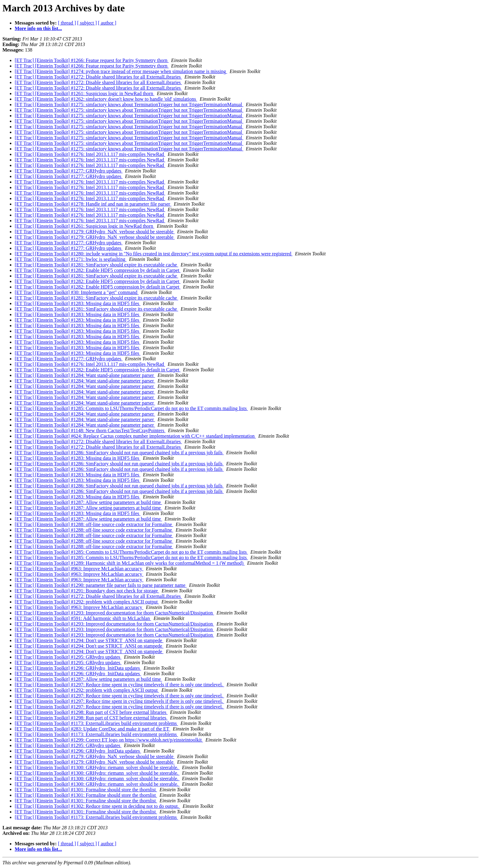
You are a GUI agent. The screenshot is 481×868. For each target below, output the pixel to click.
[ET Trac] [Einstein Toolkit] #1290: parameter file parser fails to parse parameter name (101, 585)
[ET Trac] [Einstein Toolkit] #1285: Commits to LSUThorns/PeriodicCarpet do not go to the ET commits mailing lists (131, 408)
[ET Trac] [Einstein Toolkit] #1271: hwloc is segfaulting (71, 259)
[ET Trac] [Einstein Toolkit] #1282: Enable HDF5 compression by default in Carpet (98, 270)
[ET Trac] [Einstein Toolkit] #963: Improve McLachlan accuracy (79, 569)
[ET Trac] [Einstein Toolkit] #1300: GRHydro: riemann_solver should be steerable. (97, 767)
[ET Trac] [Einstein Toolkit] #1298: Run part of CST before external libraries (91, 712)
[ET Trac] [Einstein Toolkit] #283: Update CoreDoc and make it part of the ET (92, 729)
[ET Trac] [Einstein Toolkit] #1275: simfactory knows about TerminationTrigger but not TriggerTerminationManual (129, 105)
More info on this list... (38, 28)
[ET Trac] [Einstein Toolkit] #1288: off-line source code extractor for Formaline (94, 524)
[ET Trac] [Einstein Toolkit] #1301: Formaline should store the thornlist (86, 790)
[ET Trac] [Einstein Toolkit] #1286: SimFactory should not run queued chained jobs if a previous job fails (119, 453)
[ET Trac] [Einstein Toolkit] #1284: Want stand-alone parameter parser (85, 375)
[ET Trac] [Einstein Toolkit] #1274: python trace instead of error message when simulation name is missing (121, 71)
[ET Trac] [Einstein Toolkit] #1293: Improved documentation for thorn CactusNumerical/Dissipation (114, 613)
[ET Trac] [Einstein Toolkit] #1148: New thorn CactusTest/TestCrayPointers (90, 430)
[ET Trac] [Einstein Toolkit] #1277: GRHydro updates (69, 171)
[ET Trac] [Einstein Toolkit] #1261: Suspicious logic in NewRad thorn (85, 93)
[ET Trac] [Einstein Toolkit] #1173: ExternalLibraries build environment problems (96, 723)
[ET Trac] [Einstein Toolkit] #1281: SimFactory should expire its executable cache (96, 265)
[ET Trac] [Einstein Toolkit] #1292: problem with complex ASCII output (87, 602)
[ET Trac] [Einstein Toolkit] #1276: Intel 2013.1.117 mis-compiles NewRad (90, 154)
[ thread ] (67, 23)
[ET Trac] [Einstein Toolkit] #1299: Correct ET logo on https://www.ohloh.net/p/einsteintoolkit (109, 740)
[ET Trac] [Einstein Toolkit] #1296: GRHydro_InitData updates (78, 668)
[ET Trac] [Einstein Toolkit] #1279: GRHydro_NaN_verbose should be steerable (95, 232)
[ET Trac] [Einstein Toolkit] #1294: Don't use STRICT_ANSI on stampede (89, 640)
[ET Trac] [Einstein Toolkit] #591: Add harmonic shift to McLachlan (83, 618)
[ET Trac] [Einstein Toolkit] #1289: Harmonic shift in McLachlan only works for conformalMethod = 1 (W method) (130, 563)
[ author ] (107, 23)
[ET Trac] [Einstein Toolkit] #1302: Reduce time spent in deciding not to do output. (97, 806)
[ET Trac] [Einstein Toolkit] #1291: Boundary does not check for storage (87, 591)
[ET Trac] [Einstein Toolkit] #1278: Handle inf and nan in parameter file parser (93, 204)
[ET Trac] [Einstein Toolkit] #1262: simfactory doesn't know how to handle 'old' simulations (106, 99)
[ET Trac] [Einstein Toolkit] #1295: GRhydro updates (68, 657)
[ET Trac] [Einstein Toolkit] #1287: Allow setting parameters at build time (88, 502)
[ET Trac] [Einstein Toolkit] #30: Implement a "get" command (77, 292)
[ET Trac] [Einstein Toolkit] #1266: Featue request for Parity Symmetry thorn (92, 60)
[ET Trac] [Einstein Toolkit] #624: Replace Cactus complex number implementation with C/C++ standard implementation (135, 436)
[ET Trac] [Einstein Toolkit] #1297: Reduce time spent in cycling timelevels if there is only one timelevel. (119, 685)
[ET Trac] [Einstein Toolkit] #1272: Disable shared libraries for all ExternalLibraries (98, 77)
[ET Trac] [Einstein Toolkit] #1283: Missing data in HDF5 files (78, 303)
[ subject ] (87, 23)
